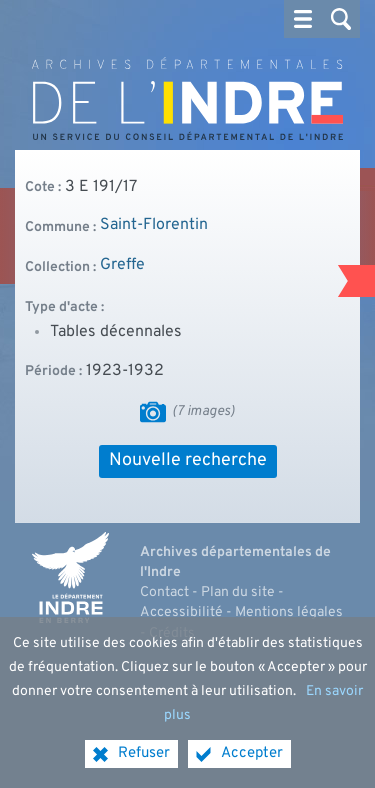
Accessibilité (181, 612)
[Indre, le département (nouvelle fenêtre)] (70, 578)
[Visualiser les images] (153, 412)
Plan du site (238, 592)
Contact (164, 592)
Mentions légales (289, 612)
